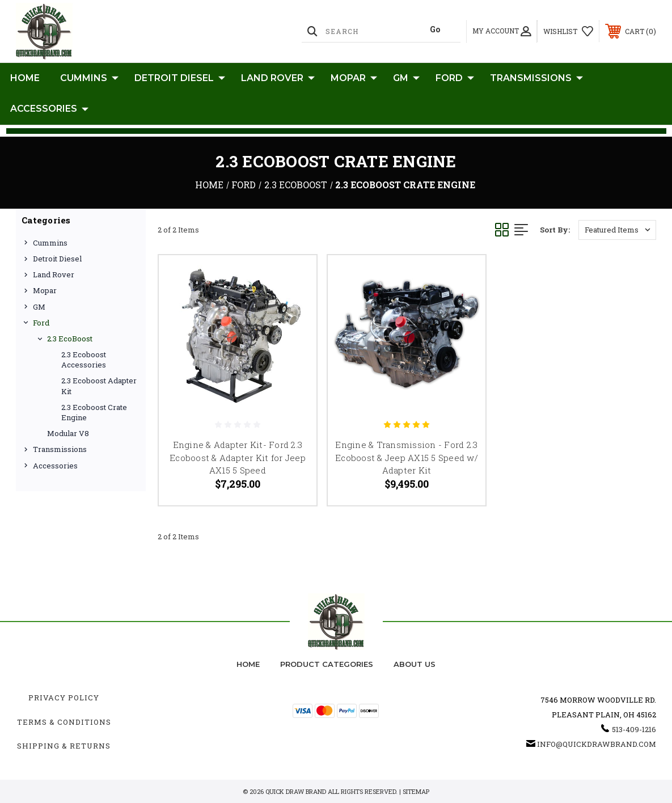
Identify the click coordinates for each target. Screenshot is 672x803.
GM (406, 78)
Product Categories (327, 664)
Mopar (354, 78)
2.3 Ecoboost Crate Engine (94, 412)
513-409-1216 (634, 729)
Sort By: (555, 230)
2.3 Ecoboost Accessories (84, 360)
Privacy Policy (64, 698)
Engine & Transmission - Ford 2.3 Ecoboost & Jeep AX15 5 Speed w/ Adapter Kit (407, 457)
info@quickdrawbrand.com (597, 744)
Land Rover (278, 78)
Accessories (49, 109)
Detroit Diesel (180, 78)
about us (415, 664)
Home (25, 78)
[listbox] (617, 230)
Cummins (89, 78)
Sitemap (416, 791)
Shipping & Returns (64, 746)
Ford (455, 78)
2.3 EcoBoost (70, 339)
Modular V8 (68, 433)
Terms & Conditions (64, 722)
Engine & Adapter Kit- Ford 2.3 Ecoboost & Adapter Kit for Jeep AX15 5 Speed (238, 457)
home (248, 664)
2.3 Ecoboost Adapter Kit (99, 386)
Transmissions (536, 78)
